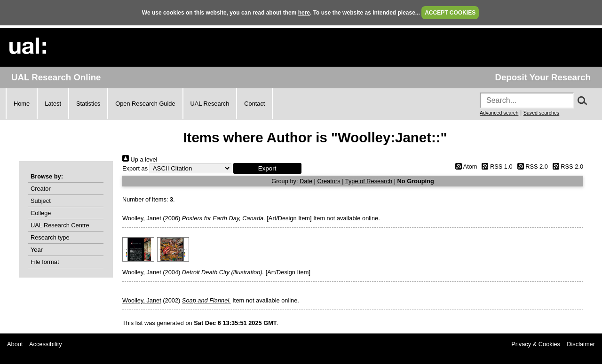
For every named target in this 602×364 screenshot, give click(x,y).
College (41, 213)
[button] (267, 168)
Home (22, 104)
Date (306, 181)
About (15, 344)
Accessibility (46, 344)
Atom (464, 167)
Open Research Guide (145, 104)
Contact (254, 104)
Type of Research (369, 181)
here (304, 13)
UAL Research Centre (60, 225)
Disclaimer (581, 344)
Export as (135, 168)
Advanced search (499, 113)
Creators (329, 181)
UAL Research (210, 104)
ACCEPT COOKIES (450, 13)
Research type (50, 237)
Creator (41, 189)
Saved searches (541, 113)
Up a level (140, 159)
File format (45, 262)
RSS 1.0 (496, 167)
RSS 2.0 (531, 167)
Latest (53, 104)
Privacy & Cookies (536, 344)
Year (37, 250)
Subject (41, 201)
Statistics (88, 104)
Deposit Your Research (543, 77)
